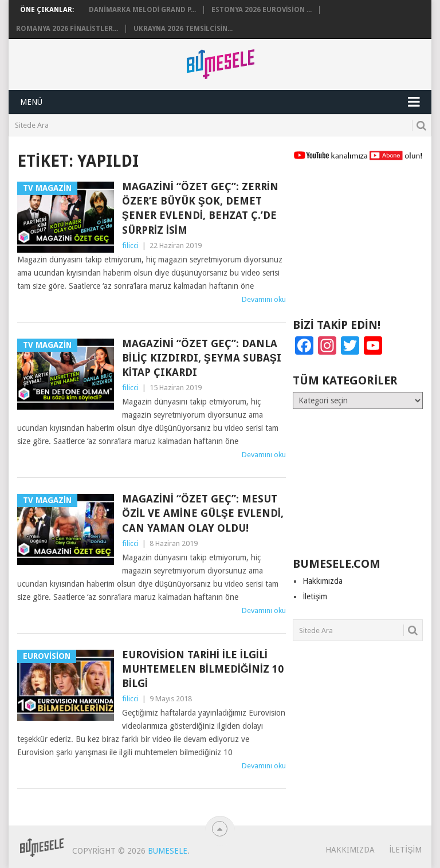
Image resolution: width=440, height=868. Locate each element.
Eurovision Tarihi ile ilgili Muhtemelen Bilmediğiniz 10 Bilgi (203, 669)
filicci (130, 246)
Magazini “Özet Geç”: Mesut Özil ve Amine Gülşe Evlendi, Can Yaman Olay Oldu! (203, 513)
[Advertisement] (357, 245)
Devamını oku (264, 299)
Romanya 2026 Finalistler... (67, 29)
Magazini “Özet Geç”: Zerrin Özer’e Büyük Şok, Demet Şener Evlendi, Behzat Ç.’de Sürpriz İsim (200, 208)
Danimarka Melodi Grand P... (142, 10)
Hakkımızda (323, 581)
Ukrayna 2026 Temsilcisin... (183, 29)
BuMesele (168, 851)
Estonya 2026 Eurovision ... (262, 10)
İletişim (315, 596)
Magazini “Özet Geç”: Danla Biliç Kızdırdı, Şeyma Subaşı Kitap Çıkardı (202, 358)
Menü (31, 102)
